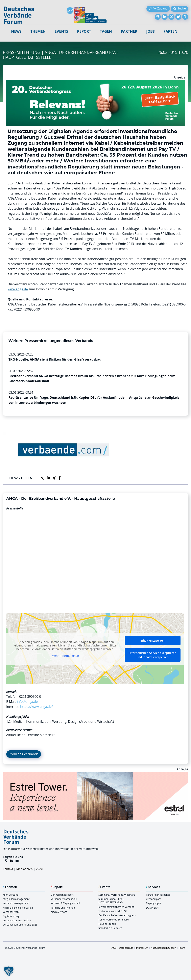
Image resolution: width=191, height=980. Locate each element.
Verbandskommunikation (17, 920)
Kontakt (8, 869)
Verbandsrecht (11, 912)
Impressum (142, 948)
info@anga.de (27, 702)
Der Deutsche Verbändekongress (117, 915)
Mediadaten (25, 869)
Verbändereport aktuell (64, 899)
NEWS (16, 31)
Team (182, 948)
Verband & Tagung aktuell (65, 903)
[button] (9, 971)
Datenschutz (126, 948)
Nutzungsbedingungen (163, 948)
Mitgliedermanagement (16, 899)
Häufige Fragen (107, 924)
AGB (114, 948)
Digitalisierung (11, 916)
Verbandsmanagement (16, 903)
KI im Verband (11, 895)
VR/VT (40, 869)
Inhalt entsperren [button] (152, 641)
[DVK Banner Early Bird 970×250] (95, 82)
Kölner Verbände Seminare (114, 919)
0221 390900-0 (30, 697)
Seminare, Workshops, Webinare (117, 895)
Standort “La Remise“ (110, 928)
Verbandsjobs (154, 899)
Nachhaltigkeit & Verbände (18, 908)
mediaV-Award (59, 912)
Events (61, 31)
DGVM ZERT (153, 908)
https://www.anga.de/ (37, 707)
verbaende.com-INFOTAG (113, 911)
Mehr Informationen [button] (65, 656)
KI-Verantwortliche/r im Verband (116, 907)
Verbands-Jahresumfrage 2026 (20, 925)
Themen (38, 31)
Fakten (171, 31)
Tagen (106, 31)
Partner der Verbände (158, 895)
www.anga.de (18, 289)
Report (84, 31)
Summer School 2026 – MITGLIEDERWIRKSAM (111, 901)
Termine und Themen (63, 908)
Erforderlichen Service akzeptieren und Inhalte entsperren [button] (152, 655)
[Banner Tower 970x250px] (95, 774)
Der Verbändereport (62, 895)
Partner (129, 31)
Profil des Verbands (24, 754)
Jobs (150, 31)
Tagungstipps (154, 903)
